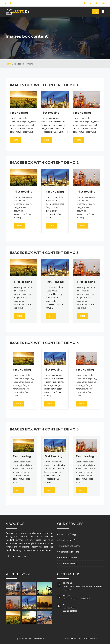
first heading (19, 113)
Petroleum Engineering (70, 546)
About (66, 638)
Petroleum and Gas (68, 540)
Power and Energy (68, 534)
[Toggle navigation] (103, 12)
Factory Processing (68, 563)
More (15, 140)
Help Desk (76, 638)
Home (8, 64)
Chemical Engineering (69, 552)
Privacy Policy (90, 638)
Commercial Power (68, 558)
